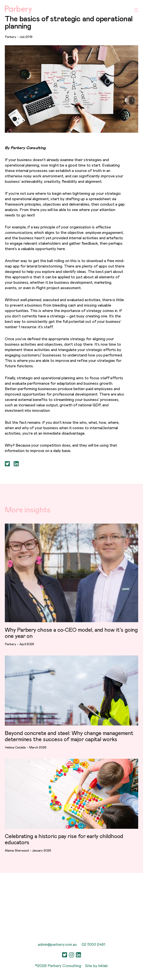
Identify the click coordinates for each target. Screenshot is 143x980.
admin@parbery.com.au (57, 945)
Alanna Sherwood (17, 851)
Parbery (11, 37)
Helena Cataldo (15, 748)
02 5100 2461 (93, 945)
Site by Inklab (96, 966)
